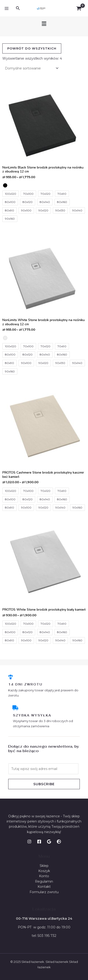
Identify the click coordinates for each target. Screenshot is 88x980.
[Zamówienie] (31, 68)
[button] (44, 24)
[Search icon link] (18, 8)
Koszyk (44, 871)
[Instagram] (29, 842)
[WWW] (59, 842)
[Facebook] (39, 842)
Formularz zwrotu (44, 892)
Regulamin (44, 881)
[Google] (49, 842)
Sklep (44, 866)
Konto (44, 876)
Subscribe (44, 784)
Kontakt (44, 887)
